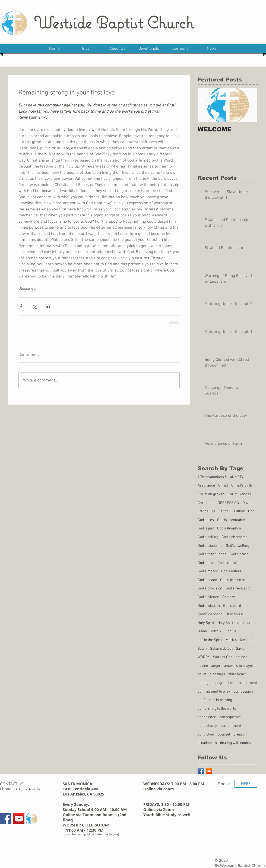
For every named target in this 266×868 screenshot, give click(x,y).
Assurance (206, 486)
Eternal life (206, 511)
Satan (202, 649)
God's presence (233, 580)
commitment (247, 683)
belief (202, 674)
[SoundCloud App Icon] (209, 771)
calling (203, 683)
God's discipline (210, 546)
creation (240, 735)
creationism (207, 743)
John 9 (216, 631)
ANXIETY (237, 477)
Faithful (225, 511)
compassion (243, 692)
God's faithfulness (212, 554)
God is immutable (231, 520)
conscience (207, 717)
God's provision (210, 588)
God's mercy (208, 571)
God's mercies (229, 563)
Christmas (206, 503)
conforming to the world (217, 709)
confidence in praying (215, 700)
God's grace (239, 554)
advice (203, 666)
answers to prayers (240, 666)
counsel (224, 735)
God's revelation (239, 588)
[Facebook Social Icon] (6, 819)
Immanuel (245, 623)
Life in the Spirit (210, 640)
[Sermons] (32, 819)
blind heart (237, 674)
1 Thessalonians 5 (212, 477)
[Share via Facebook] (21, 306)
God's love (206, 563)
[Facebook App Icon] (201, 771)
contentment (231, 726)
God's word (232, 606)
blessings (217, 674)
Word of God (223, 657)
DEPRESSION (228, 503)
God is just (206, 528)
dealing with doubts (235, 743)
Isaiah (202, 631)
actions (241, 657)
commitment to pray (214, 692)
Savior (241, 649)
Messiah (247, 640)
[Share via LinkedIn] (48, 306)
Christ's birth (242, 486)
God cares (206, 520)
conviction (206, 735)
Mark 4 (231, 640)
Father (239, 511)
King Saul (232, 631)
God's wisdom (209, 606)
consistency (207, 726)
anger (216, 666)
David (247, 503)
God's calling (208, 537)
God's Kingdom (229, 528)
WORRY (204, 657)
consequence (230, 717)
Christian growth (211, 494)
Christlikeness (239, 494)
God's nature (231, 571)
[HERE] (246, 784)
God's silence (208, 597)
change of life (222, 683)
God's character (234, 537)
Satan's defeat (221, 649)
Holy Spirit (206, 623)
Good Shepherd (210, 614)
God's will (230, 597)
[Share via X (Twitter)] (34, 306)
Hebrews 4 (234, 614)
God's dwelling (237, 546)
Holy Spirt (225, 623)
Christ (223, 486)
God (251, 511)
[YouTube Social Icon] (19, 819)
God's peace (207, 580)
